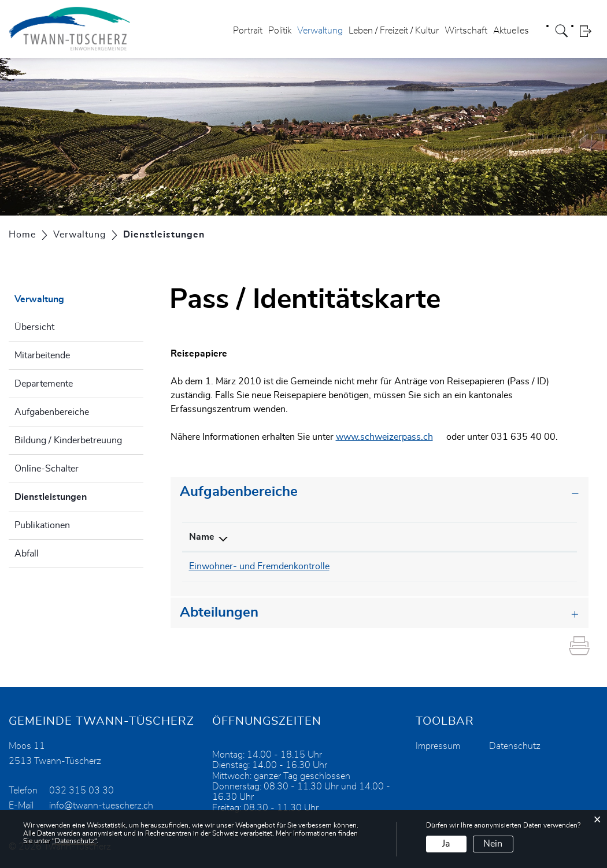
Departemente (44, 384)
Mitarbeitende (42, 355)
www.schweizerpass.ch (390, 437)
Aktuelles (511, 31)
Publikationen (42, 525)
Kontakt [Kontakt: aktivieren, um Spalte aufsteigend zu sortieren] (467, 537)
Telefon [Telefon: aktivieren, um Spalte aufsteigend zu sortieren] (377, 537)
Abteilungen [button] (219, 612)
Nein (493, 844)
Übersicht (34, 327)
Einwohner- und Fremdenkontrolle (259, 566)
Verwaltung (320, 31)
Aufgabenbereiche (52, 412)
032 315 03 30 (394, 566)
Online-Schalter (47, 469)
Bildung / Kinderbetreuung (68, 440)
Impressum (438, 745)
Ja (446, 844)
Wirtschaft (466, 31)
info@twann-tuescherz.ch (503, 566)
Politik (280, 31)
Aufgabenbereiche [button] (239, 492)
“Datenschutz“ (74, 841)
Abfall (27, 554)
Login (589, 31)
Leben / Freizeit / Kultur (394, 31)
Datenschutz (515, 745)
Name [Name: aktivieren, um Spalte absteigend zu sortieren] (202, 537)
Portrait (248, 31)
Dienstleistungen (79, 495)
